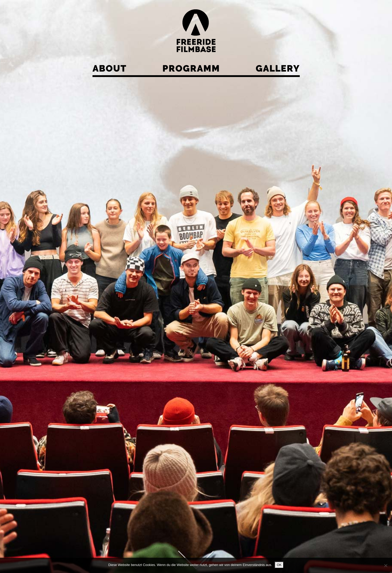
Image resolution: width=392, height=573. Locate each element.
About (110, 68)
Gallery (278, 68)
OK (279, 565)
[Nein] (386, 565)
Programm (191, 68)
